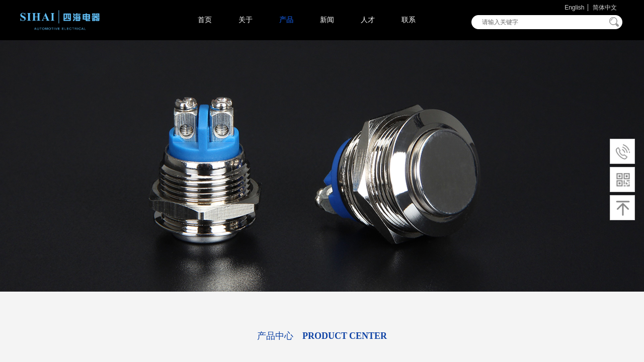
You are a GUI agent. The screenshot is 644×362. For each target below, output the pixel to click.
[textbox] (540, 22)
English (574, 8)
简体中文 (605, 8)
